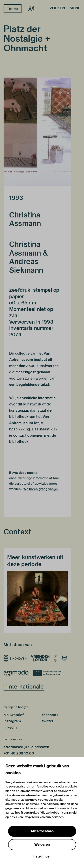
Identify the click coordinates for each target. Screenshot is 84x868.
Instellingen (42, 856)
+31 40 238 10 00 (19, 753)
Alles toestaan (42, 831)
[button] (37, 131)
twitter (48, 721)
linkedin (10, 727)
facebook (50, 715)
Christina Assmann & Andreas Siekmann (28, 257)
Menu (75, 8)
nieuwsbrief (14, 715)
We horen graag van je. (40, 489)
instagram (12, 721)
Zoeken (57, 8)
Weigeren (42, 845)
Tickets (12, 9)
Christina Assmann (25, 219)
